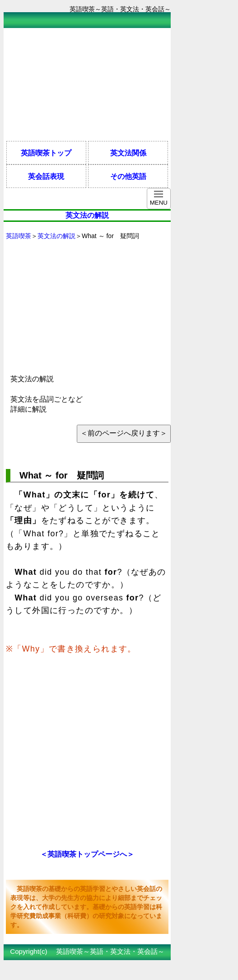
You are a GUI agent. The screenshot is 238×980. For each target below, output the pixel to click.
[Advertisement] (76, 84)
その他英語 (128, 176)
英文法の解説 (56, 236)
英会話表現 (46, 176)
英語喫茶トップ (46, 153)
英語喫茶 (19, 236)
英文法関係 (128, 153)
